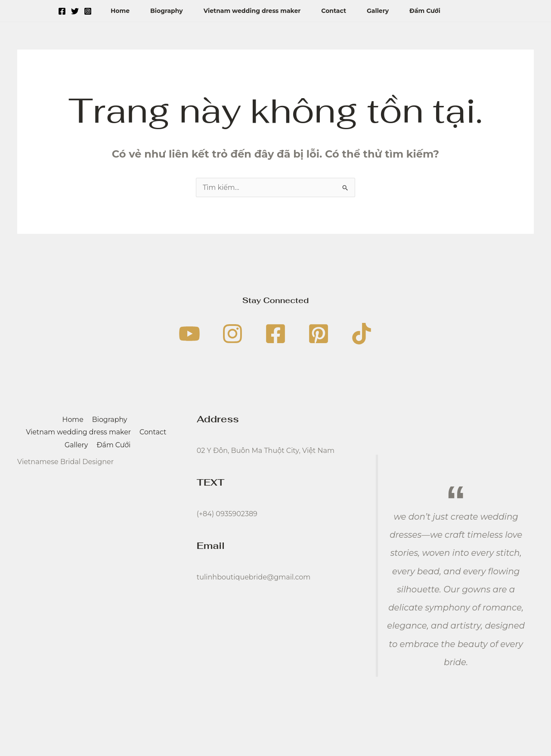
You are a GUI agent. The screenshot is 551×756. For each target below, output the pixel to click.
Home (120, 11)
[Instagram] (88, 11)
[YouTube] (189, 334)
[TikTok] (362, 334)
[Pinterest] (319, 334)
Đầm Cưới (425, 11)
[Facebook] (62, 11)
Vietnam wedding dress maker (252, 11)
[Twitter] (75, 11)
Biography (167, 11)
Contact (334, 11)
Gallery (378, 11)
